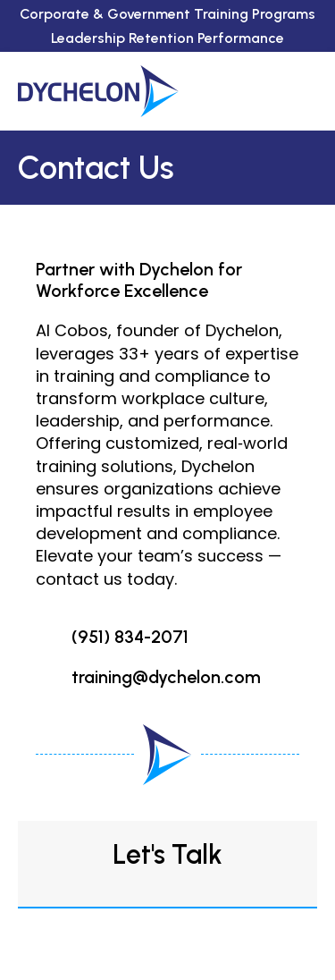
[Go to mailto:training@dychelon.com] (167, 677)
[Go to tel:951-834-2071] (167, 637)
